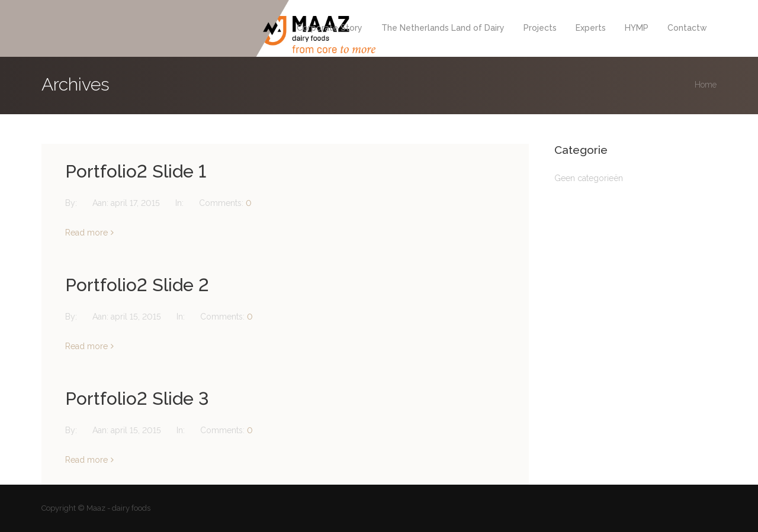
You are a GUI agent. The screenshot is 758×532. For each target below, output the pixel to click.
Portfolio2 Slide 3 (137, 399)
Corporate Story (330, 28)
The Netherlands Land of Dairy (443, 28)
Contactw (687, 28)
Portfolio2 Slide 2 (137, 285)
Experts (591, 28)
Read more (86, 233)
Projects (540, 28)
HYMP (637, 28)
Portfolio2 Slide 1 (136, 171)
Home (706, 85)
